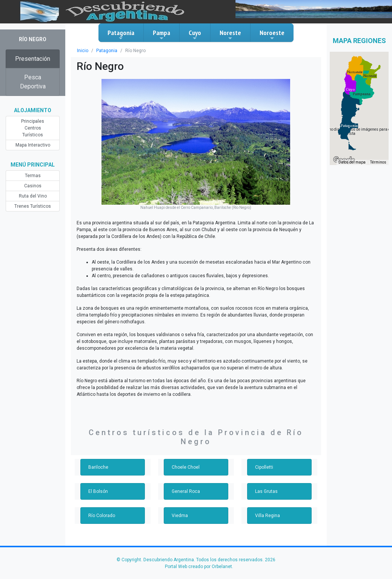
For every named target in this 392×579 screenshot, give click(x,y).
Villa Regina (267, 516)
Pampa (161, 35)
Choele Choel (186, 467)
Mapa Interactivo (33, 145)
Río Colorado (102, 516)
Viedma (180, 516)
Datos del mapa (352, 162)
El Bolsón (98, 491)
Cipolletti (264, 467)
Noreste (230, 35)
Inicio (83, 51)
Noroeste (272, 35)
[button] (349, 126)
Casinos (33, 186)
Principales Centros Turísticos (33, 128)
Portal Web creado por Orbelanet (198, 567)
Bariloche (98, 467)
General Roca (186, 491)
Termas (33, 176)
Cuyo (195, 35)
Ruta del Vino (33, 196)
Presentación (33, 59)
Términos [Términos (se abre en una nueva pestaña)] (378, 162)
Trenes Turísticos (33, 206)
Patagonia (121, 35)
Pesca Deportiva (33, 82)
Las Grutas (266, 491)
